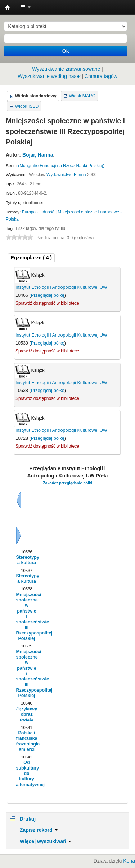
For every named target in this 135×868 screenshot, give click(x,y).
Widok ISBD (27, 106)
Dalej (19, 535)
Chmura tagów (101, 76)
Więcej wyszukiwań (46, 841)
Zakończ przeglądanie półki (67, 483)
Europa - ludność (38, 212)
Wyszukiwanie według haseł (49, 76)
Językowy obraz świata (27, 714)
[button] (26, 7)
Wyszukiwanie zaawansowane (66, 69)
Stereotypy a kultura (26, 560)
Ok (66, 51)
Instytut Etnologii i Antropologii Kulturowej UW (8, 8)
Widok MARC (82, 96)
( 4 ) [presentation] (31, 258)
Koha (129, 861)
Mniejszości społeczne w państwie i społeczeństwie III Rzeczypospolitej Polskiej (26, 617)
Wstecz (19, 500)
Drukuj (28, 819)
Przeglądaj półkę (48, 295)
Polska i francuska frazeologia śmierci (26, 741)
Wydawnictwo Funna (66, 175)
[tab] (31, 258)
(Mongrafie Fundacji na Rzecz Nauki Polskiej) (61, 166)
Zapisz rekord (39, 830)
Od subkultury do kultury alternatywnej (26, 773)
